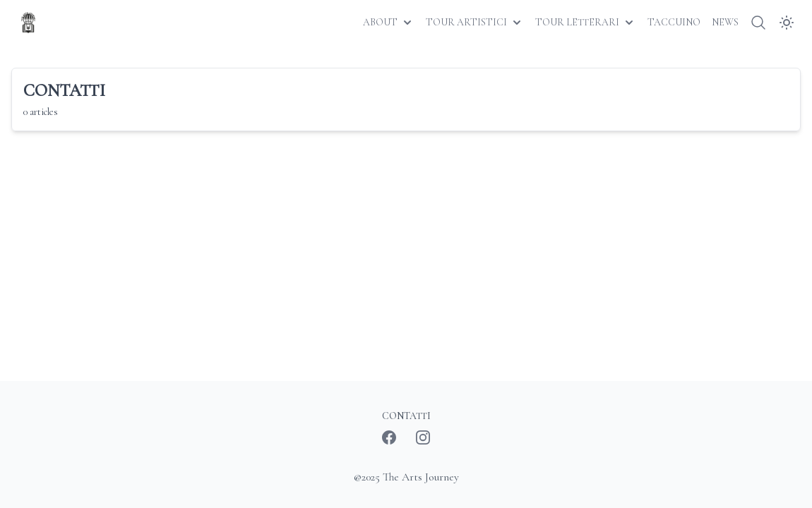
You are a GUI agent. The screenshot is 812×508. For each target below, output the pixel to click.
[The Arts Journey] (28, 23)
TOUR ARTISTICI (475, 23)
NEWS (725, 22)
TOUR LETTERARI (586, 23)
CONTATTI (406, 416)
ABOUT (389, 23)
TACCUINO (674, 22)
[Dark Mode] (787, 23)
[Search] (758, 23)
